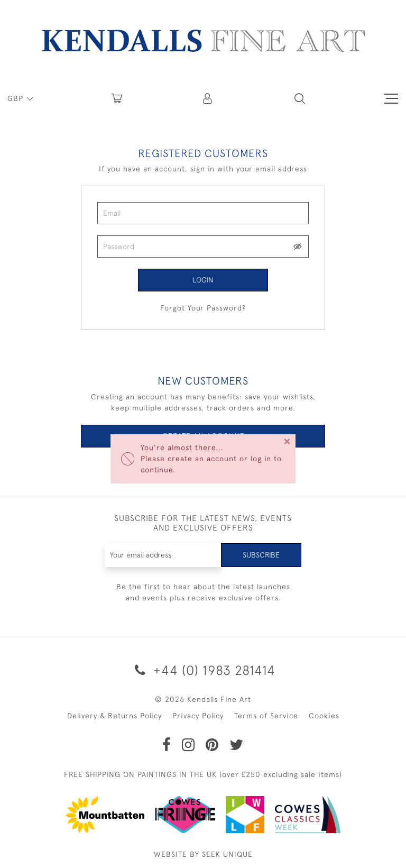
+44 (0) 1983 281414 (203, 670)
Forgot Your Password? (203, 308)
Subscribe (261, 555)
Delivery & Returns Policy (114, 716)
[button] (300, 98)
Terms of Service (266, 716)
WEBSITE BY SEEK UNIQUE (203, 854)
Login (203, 280)
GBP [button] (17, 98)
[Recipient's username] (163, 555)
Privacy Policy (198, 716)
